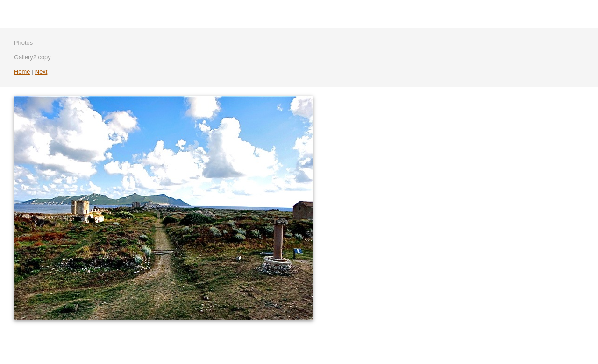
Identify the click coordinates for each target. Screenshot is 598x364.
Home (22, 72)
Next (41, 72)
